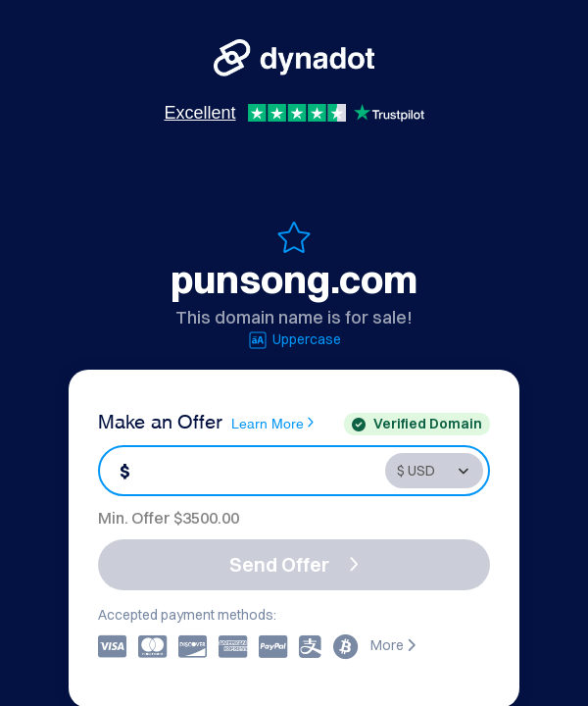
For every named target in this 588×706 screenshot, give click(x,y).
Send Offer (294, 564)
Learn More (272, 423)
